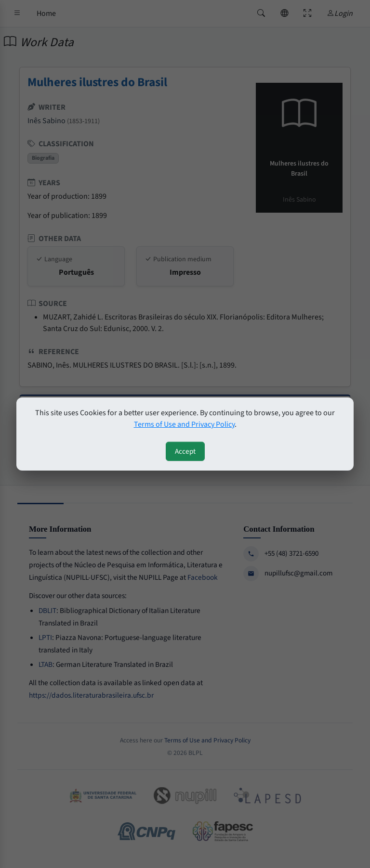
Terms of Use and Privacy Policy (184, 424)
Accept (185, 451)
